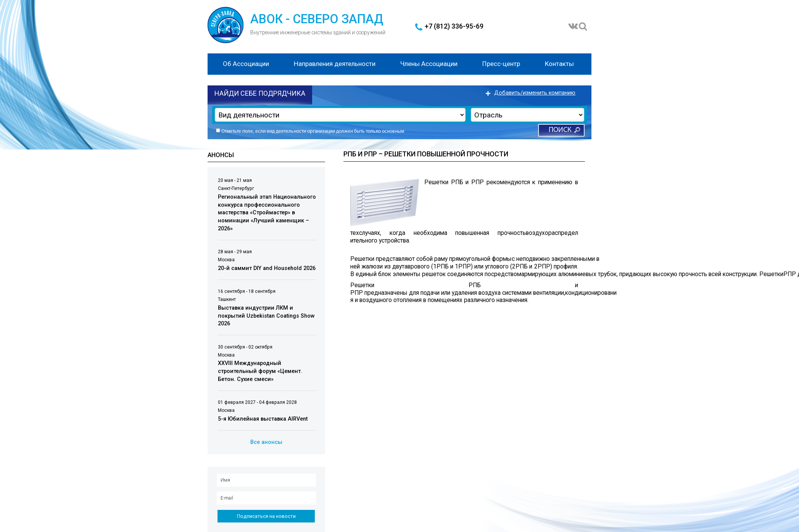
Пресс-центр (501, 64)
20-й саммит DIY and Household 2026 (267, 268)
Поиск (560, 130)
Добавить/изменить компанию (535, 93)
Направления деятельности (335, 64)
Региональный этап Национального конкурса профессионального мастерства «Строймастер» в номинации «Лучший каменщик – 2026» (267, 213)
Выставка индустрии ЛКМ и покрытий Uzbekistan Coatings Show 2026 (266, 316)
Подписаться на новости (266, 516)
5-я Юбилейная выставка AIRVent (263, 419)
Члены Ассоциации (429, 64)
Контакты (559, 64)
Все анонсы (266, 442)
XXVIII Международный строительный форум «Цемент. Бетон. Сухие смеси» (260, 371)
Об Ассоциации (246, 64)
